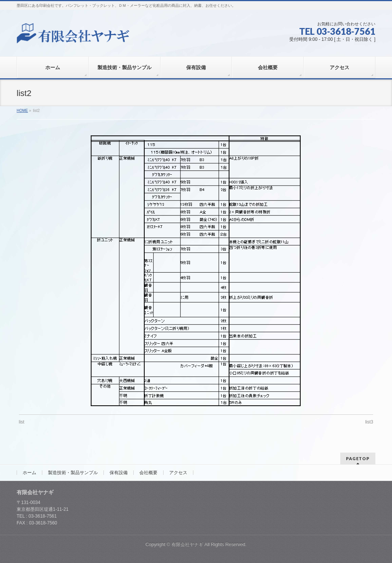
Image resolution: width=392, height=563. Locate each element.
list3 (369, 422)
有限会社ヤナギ (187, 544)
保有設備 (119, 472)
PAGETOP (358, 458)
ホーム (29, 472)
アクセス (178, 472)
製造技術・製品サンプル (73, 472)
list (22, 422)
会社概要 (148, 472)
